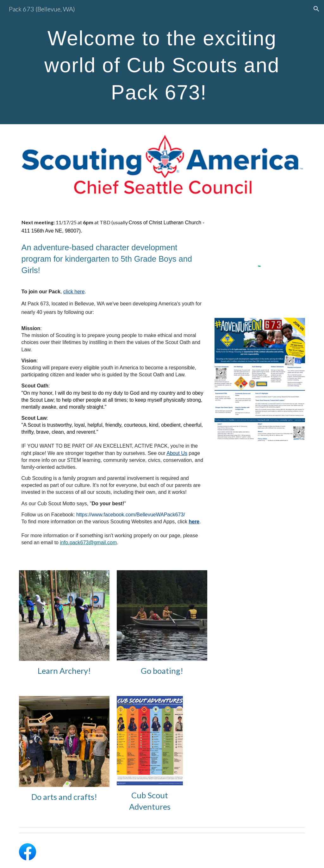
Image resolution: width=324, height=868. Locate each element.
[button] (316, 9)
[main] (162, 62)
